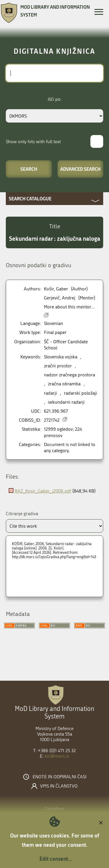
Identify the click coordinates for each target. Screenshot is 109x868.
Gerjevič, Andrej (60, 298)
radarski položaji (81, 393)
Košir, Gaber (56, 289)
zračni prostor (58, 366)
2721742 (52, 420)
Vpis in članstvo (59, 786)
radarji (50, 393)
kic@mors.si (57, 756)
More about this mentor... (69, 307)
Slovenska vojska (61, 357)
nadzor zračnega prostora (69, 375)
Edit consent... (56, 859)
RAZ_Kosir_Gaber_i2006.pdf (43, 491)
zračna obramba (64, 384)
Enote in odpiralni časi (59, 777)
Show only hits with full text (33, 142)
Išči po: (55, 99)
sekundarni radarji (66, 402)
